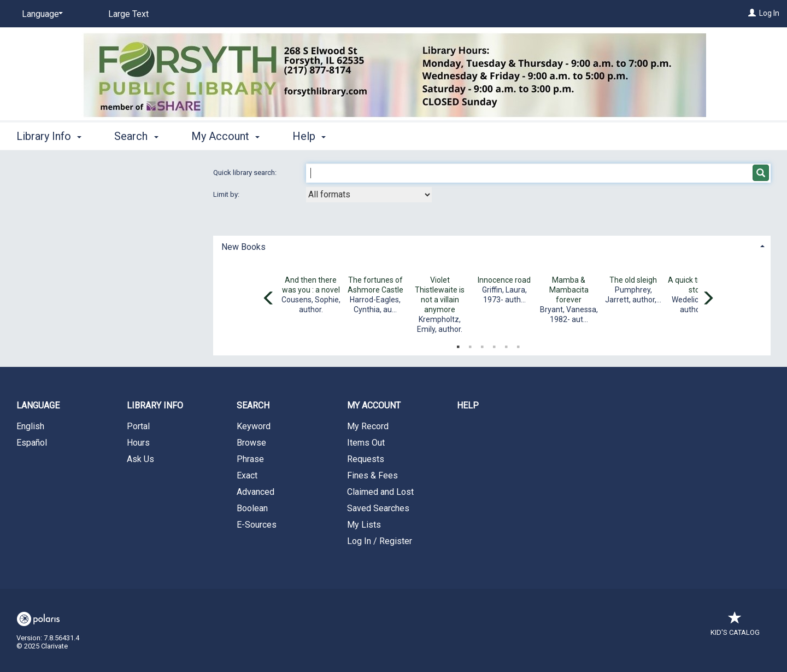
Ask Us (140, 459)
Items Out (366, 443)
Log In (769, 13)
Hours (138, 443)
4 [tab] (494, 344)
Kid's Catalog (735, 627)
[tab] (492, 246)
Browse (251, 443)
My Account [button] (225, 136)
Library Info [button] (49, 136)
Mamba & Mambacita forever (569, 290)
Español (32, 443)
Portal (138, 426)
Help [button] (309, 136)
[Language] (40, 14)
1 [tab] (458, 344)
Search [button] (136, 136)
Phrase (250, 459)
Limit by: (227, 194)
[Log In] (752, 13)
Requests (366, 459)
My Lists (364, 525)
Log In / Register (380, 541)
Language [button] (38, 405)
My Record (368, 426)
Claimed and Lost (380, 492)
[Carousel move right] (708, 299)
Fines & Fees (372, 475)
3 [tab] (482, 344)
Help (468, 405)
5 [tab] (506, 344)
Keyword (254, 426)
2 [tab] (470, 344)
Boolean (252, 508)
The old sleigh (633, 280)
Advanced (256, 492)
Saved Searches (378, 508)
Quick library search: (246, 173)
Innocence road (504, 280)
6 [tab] (518, 344)
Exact (247, 475)
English (30, 426)
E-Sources (257, 525)
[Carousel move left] (269, 299)
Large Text (128, 14)
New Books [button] (243, 247)
